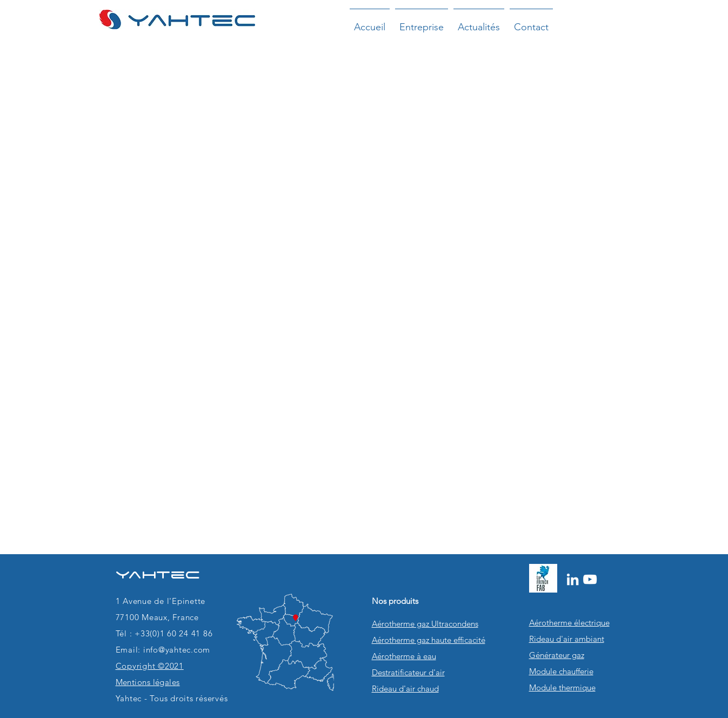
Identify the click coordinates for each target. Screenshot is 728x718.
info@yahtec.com (177, 650)
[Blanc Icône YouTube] (590, 579)
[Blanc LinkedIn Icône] (573, 579)
